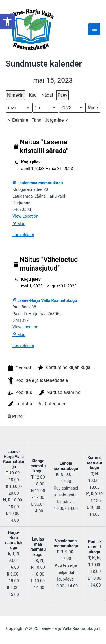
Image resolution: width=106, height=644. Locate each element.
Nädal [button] (47, 95)
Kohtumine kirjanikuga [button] (64, 368)
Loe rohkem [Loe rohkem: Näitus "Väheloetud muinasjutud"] (23, 346)
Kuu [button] (33, 95)
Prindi (15, 417)
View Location (25, 216)
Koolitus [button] (20, 393)
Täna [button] (37, 120)
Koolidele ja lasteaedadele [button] (38, 380)
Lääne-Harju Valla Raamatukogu (45, 300)
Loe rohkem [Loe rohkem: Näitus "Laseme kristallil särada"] (23, 235)
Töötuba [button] (20, 404)
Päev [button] (62, 95)
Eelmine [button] (18, 120)
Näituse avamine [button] (59, 393)
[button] (7, 21)
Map (19, 224)
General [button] (19, 368)
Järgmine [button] (57, 120)
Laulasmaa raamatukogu (38, 183)
